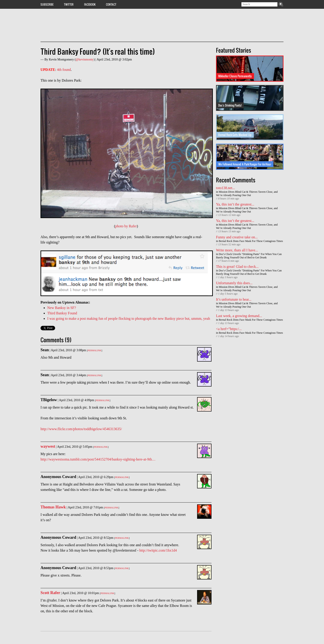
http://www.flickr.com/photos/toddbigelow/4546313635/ (81, 429)
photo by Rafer (126, 226)
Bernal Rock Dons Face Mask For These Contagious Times (251, 241)
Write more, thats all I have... (237, 250)
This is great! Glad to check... (237, 267)
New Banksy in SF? (62, 308)
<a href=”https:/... (229, 329)
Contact (111, 4)
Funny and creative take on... (237, 237)
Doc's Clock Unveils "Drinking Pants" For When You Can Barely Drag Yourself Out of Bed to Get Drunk (249, 256)
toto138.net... (225, 188)
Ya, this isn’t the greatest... (235, 204)
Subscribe (47, 4)
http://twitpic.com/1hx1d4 (158, 550)
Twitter (69, 4)
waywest (48, 446)
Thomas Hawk (53, 507)
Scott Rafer (50, 593)
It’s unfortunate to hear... (234, 299)
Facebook (90, 4)
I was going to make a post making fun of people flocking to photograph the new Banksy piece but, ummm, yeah (129, 319)
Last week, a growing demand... (239, 316)
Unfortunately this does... (234, 283)
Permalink (94, 350)
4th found (64, 70)
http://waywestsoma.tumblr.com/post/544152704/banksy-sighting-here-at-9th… (98, 459)
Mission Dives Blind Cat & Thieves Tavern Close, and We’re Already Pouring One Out (247, 193)
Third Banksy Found (62, 313)
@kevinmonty (85, 59)
